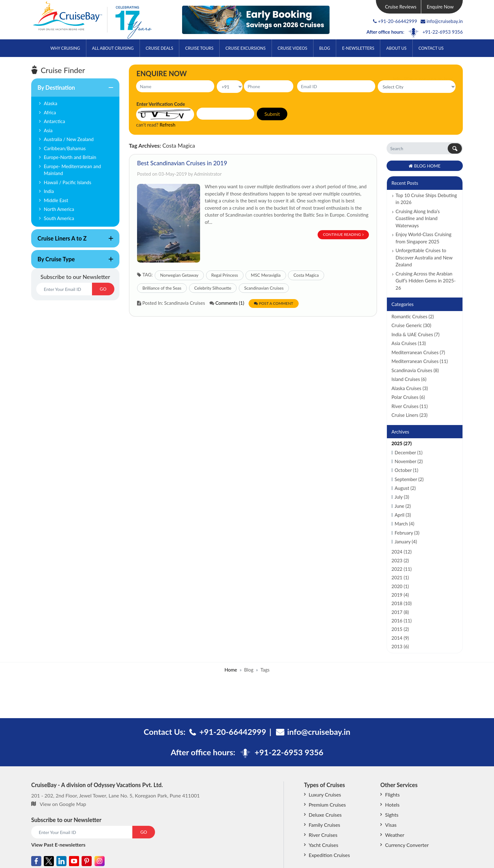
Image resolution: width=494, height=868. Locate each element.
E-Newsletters (358, 48)
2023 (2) (400, 560)
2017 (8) (400, 612)
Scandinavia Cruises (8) (415, 370)
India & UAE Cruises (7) (416, 334)
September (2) (409, 479)
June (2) (403, 506)
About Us (396, 48)
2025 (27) (402, 443)
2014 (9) (400, 638)
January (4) (406, 542)
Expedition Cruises (329, 855)
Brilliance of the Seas (162, 288)
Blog (325, 48)
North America (59, 209)
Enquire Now (440, 7)
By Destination (72, 90)
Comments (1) (230, 303)
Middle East (56, 200)
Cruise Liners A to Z (72, 241)
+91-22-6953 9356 (443, 32)
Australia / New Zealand (69, 139)
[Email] (64, 289)
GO (103, 289)
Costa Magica (306, 275)
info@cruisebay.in (442, 21)
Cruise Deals (159, 48)
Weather (395, 835)
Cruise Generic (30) (411, 325)
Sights (392, 815)
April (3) (403, 515)
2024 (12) (402, 552)
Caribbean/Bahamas (65, 148)
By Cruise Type (72, 262)
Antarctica (54, 121)
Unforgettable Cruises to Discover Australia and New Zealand (424, 257)
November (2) (409, 461)
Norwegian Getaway (179, 275)
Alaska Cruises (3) (410, 388)
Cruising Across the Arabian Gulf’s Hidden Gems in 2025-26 (426, 281)
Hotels (392, 805)
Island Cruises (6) (409, 379)
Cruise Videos (292, 48)
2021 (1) (400, 577)
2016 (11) (402, 621)
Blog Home (425, 166)
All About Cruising (113, 48)
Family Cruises (325, 825)
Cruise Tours (199, 48)
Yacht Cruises (324, 845)
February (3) (407, 533)
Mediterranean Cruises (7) (418, 352)
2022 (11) (402, 569)
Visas (391, 825)
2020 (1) (400, 586)
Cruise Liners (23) (410, 415)
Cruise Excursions (246, 48)
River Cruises (323, 835)
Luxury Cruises (325, 794)
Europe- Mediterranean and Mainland (72, 170)
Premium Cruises (327, 805)
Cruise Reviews (401, 7)
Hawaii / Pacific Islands (68, 182)
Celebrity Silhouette (213, 288)
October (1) (407, 470)
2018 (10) (402, 603)
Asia (48, 130)
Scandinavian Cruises (264, 288)
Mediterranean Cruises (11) (420, 361)
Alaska (51, 103)
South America (59, 218)
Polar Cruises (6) (408, 397)
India (49, 191)
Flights (392, 794)
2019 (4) (400, 595)
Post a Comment (274, 303)
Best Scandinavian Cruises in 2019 (182, 163)
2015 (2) (400, 629)
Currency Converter (407, 845)
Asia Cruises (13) (409, 343)
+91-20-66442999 (398, 21)
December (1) (409, 452)
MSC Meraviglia (266, 275)
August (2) (405, 488)
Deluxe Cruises (325, 815)
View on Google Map (63, 804)
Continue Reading (343, 234)
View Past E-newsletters (58, 845)
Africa (50, 112)
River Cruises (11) (410, 406)
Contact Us (431, 48)
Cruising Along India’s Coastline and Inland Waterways (418, 218)
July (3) (402, 497)
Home (231, 670)
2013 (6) (400, 646)
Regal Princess (225, 275)
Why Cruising (65, 48)
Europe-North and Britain (70, 157)
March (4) (405, 524)
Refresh (168, 125)
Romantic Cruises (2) (413, 316)
